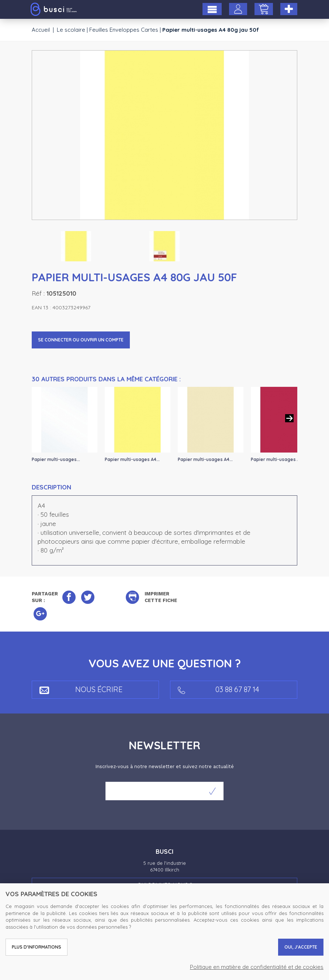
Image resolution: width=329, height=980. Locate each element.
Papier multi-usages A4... (132, 459)
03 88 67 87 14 (219, 689)
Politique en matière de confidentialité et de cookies (257, 967)
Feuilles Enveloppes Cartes (124, 30)
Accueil (41, 30)
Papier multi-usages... (56, 459)
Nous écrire (81, 689)
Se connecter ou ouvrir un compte (81, 340)
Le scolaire (71, 30)
